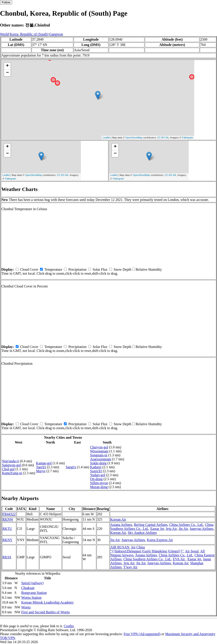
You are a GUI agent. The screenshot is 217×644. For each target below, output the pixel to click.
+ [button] (7, 66)
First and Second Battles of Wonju (45, 612)
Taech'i (41, 467)
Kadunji (96, 467)
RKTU (7, 529)
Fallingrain (187, 138)
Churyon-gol (99, 447)
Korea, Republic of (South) (29, 34)
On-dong (96, 479)
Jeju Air (171, 529)
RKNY (7, 540)
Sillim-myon (99, 483)
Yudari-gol (98, 475)
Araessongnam (101, 459)
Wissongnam (99, 451)
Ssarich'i (96, 471)
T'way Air (130, 567)
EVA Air (179, 559)
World (4, 34)
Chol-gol (8, 469)
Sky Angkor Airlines (142, 533)
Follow (6, 2)
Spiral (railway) (32, 583)
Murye (41, 471)
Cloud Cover (29, 269)
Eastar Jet (157, 529)
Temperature (53, 269)
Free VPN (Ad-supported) (142, 634)
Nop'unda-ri (10, 461)
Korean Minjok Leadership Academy (48, 602)
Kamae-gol (44, 463)
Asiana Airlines (121, 525)
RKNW (8, 519)
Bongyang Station (34, 593)
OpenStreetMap (134, 138)
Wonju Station (31, 598)
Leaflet (106, 138)
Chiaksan (28, 588)
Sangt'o (71, 467)
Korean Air (118, 519)
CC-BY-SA (163, 138)
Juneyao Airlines (201, 529)
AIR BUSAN (120, 547)
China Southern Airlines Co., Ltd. (147, 559)
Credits (69, 626)
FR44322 (9, 514)
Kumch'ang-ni (12, 473)
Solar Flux (100, 269)
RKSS (7, 557)
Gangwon (56, 34)
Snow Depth (122, 269)
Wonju (26, 607)
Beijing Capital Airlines (151, 525)
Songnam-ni (99, 455)
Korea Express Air (160, 540)
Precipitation (77, 269)
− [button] (7, 73)
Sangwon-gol (11, 465)
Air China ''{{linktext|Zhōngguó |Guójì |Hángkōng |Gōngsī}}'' (147, 549)
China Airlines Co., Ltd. (186, 525)
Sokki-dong (98, 463)
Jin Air (183, 529)
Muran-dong (99, 487)
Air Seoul (192, 551)
